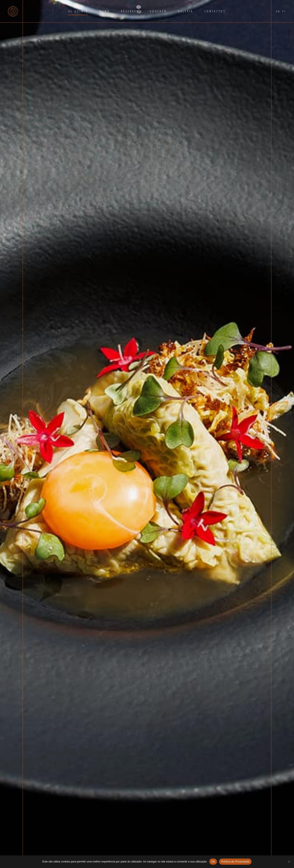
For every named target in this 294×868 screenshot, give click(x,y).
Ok (213, 862)
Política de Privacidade (235, 862)
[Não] (289, 862)
